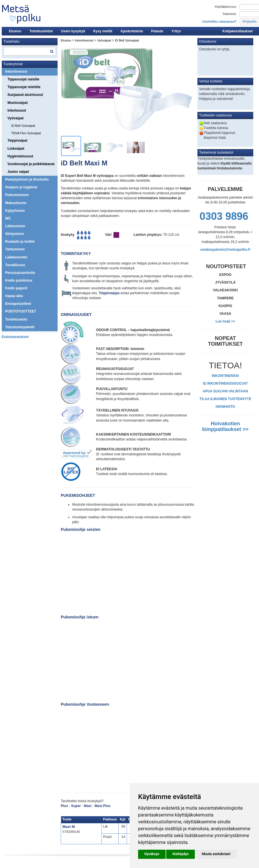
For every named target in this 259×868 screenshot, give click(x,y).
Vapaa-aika (14, 296)
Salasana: (230, 14)
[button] (152, 854)
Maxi (88, 806)
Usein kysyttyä (73, 31)
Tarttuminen (15, 249)
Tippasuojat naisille (23, 79)
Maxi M (69, 827)
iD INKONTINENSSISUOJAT (225, 383)
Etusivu (15, 31)
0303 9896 (224, 216)
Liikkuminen (15, 226)
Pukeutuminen (17, 195)
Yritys (176, 31)
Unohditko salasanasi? (219, 21)
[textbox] (30, 51)
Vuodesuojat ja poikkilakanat (31, 164)
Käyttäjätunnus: (226, 7)
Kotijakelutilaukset (238, 31)
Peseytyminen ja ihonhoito (27, 179)
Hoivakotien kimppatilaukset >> (225, 426)
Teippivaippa (109, 293)
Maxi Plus (102, 806)
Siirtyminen (14, 234)
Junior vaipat (18, 172)
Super (76, 806)
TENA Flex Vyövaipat (26, 133)
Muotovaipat (18, 103)
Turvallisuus (15, 265)
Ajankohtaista (132, 31)
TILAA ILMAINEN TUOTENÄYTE (225, 399)
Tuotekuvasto (16, 319)
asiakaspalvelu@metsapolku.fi (225, 250)
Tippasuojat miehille (24, 87)
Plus (64, 806)
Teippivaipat (17, 141)
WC (8, 218)
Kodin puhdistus (19, 280)
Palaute (157, 31)
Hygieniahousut (20, 156)
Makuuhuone (16, 203)
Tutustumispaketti (20, 327)
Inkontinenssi (16, 72)
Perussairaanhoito (20, 273)
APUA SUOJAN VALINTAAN (225, 391)
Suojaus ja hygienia (21, 187)
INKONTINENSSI (225, 376)
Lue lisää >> (225, 321)
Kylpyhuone (15, 211)
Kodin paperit (16, 288)
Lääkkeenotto (16, 257)
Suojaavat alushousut (25, 95)
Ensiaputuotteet (18, 304)
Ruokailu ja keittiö (20, 242)
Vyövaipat (15, 118)
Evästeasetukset (15, 337)
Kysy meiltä (103, 31)
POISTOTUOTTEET (21, 311)
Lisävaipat (16, 149)
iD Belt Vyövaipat (23, 126)
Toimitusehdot (41, 31)
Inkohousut (17, 110)
